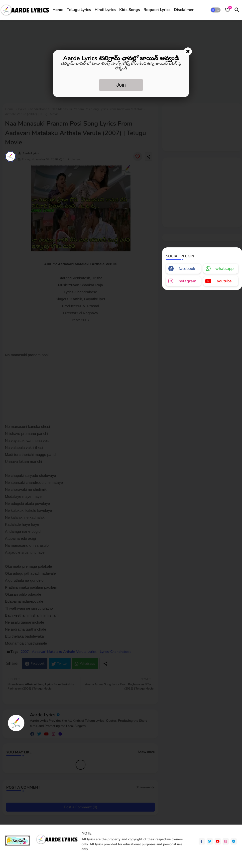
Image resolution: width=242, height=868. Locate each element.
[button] (216, 10)
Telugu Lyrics (79, 10)
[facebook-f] (202, 841)
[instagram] (226, 841)
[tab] (58, 10)
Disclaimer (184, 10)
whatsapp (224, 269)
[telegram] (234, 841)
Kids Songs (130, 10)
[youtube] (218, 841)
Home (58, 10)
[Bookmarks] (228, 10)
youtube (224, 281)
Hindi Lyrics (105, 10)
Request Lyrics (157, 10)
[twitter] (210, 841)
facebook (187, 269)
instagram (187, 281)
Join (121, 85)
